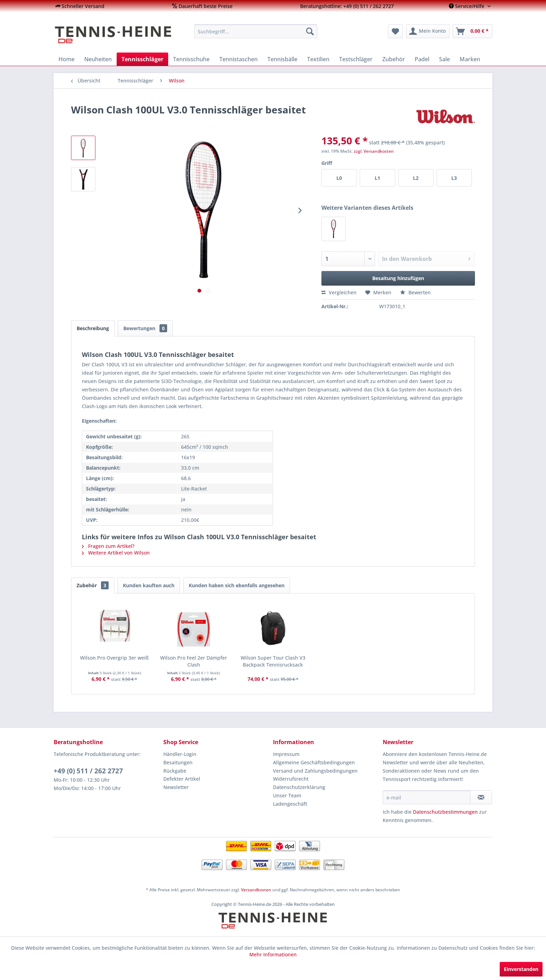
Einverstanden (521, 969)
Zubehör (93, 585)
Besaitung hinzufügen (398, 278)
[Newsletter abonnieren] (481, 797)
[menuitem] (80, 6)
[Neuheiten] (98, 59)
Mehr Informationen (273, 954)
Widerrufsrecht (291, 779)
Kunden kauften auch (149, 585)
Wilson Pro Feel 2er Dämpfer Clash (194, 661)
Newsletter (176, 787)
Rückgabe (175, 771)
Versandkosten (256, 890)
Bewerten (415, 292)
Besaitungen (178, 762)
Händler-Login (180, 754)
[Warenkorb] (473, 31)
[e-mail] (427, 797)
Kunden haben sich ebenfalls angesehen (237, 585)
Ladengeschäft (290, 804)
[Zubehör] (394, 59)
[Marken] (470, 59)
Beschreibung (93, 328)
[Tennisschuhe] (191, 59)
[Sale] (444, 59)
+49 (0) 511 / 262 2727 (88, 771)
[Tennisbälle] (282, 59)
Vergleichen (339, 292)
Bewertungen (145, 328)
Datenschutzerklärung (299, 787)
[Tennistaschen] (239, 59)
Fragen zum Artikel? (108, 546)
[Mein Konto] (428, 31)
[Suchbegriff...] (256, 31)
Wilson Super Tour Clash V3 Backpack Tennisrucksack (273, 661)
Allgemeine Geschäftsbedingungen (314, 762)
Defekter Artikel (182, 779)
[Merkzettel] (395, 31)
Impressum (286, 754)
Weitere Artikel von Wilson (116, 553)
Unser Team (287, 795)
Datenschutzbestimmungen (445, 812)
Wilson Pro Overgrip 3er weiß (114, 658)
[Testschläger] (356, 59)
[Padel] (422, 59)
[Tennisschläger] (142, 59)
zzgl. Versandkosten (374, 151)
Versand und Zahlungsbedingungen (315, 771)
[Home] (67, 59)
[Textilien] (318, 59)
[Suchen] (310, 31)
